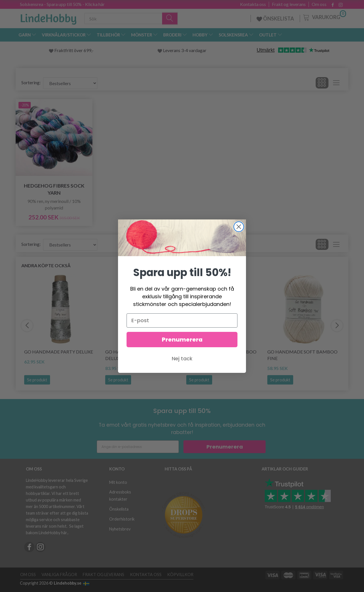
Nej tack (182, 364)
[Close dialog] (239, 232)
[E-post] (182, 326)
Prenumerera (182, 345)
